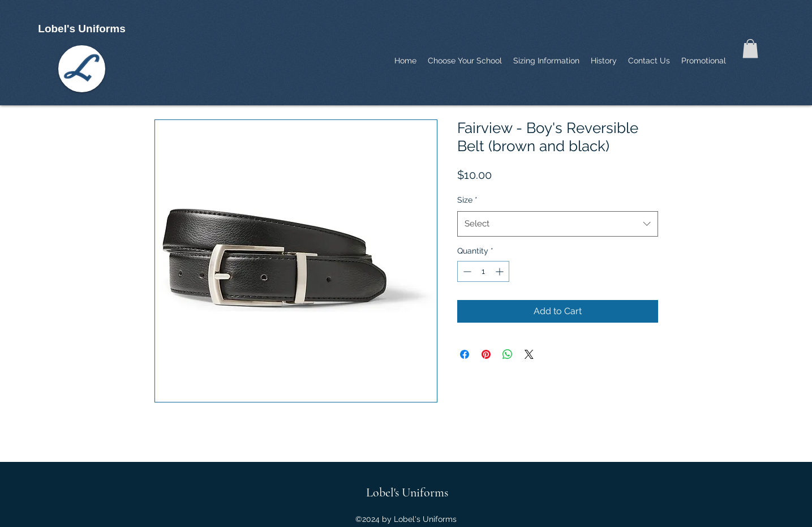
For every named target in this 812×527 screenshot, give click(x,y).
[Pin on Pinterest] (486, 354)
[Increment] (500, 271)
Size (467, 200)
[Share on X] (529, 354)
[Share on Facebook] (465, 354)
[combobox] (558, 224)
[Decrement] (466, 271)
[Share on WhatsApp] (508, 354)
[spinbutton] (483, 271)
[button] (750, 48)
